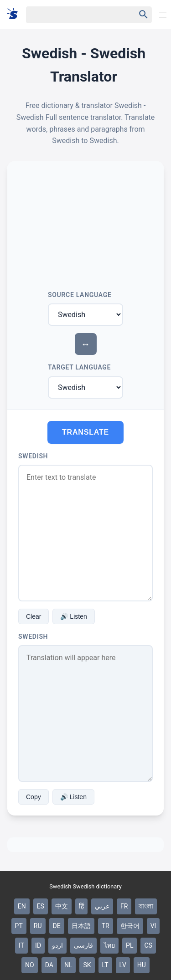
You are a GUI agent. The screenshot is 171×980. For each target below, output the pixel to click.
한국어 (130, 926)
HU (142, 965)
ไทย (109, 945)
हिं (81, 906)
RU (38, 926)
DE (57, 926)
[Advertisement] (85, 222)
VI (153, 926)
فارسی (83, 945)
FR (124, 906)
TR (106, 926)
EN (22, 906)
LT (105, 965)
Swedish (33, 456)
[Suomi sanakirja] (15, 14)
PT (19, 926)
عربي (102, 906)
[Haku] (73, 15)
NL (68, 965)
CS (148, 945)
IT (21, 945)
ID (38, 945)
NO (30, 965)
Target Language (79, 367)
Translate (85, 432)
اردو (57, 945)
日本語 (81, 926)
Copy (34, 797)
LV (123, 965)
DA (49, 965)
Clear (34, 616)
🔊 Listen (73, 616)
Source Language (80, 295)
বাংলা (146, 906)
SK (87, 965)
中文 (62, 906)
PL (130, 945)
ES (41, 906)
